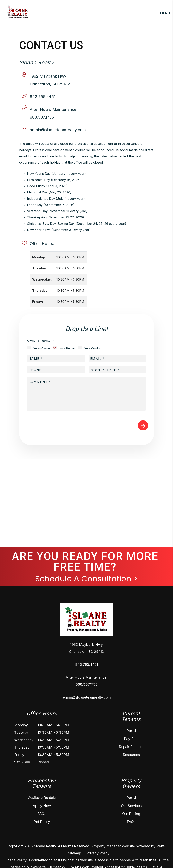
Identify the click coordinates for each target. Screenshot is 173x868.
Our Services (131, 806)
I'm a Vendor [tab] (92, 348)
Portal (131, 731)
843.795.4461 (43, 97)
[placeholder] (56, 359)
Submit (143, 425)
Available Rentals (42, 798)
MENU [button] (163, 13)
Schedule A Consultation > (86, 579)
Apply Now (42, 806)
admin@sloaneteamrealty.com (58, 130)
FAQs (42, 814)
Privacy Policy (98, 853)
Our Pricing (131, 814)
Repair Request (131, 747)
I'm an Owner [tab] (41, 348)
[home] (18, 13)
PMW (161, 846)
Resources (131, 755)
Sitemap (75, 853)
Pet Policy (42, 822)
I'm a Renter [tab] (67, 348)
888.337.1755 (42, 117)
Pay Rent (131, 739)
